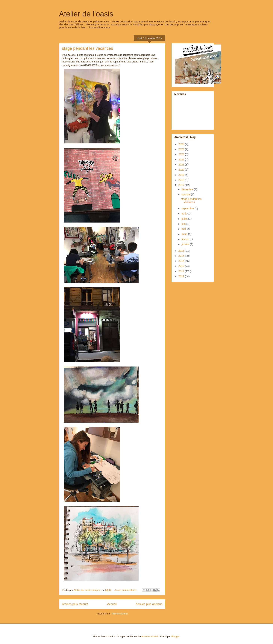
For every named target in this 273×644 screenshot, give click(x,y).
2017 (182, 185)
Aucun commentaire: (126, 590)
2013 (182, 266)
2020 (182, 170)
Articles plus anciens (149, 604)
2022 (182, 160)
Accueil (112, 604)
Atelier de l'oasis (86, 14)
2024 (182, 149)
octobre (186, 194)
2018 (182, 180)
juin (184, 224)
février (185, 239)
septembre (188, 208)
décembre (188, 189)
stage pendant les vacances (88, 48)
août (184, 214)
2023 (182, 154)
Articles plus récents (75, 604)
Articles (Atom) (120, 614)
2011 (182, 276)
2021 (182, 165)
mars (185, 234)
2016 (182, 251)
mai (184, 229)
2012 (182, 271)
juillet (185, 219)
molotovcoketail (150, 636)
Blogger (175, 636)
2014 (182, 261)
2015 (182, 256)
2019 (182, 175)
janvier (186, 244)
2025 (182, 144)
